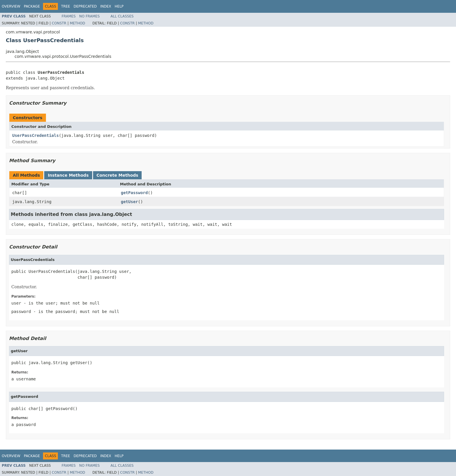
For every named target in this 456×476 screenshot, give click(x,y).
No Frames (89, 16)
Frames (69, 16)
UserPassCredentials (35, 135)
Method (78, 23)
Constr (59, 23)
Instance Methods (68, 175)
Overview (11, 6)
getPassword (135, 193)
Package (32, 6)
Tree (66, 6)
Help (119, 6)
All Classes (122, 16)
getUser (130, 202)
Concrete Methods (117, 175)
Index (106, 6)
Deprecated (85, 6)
